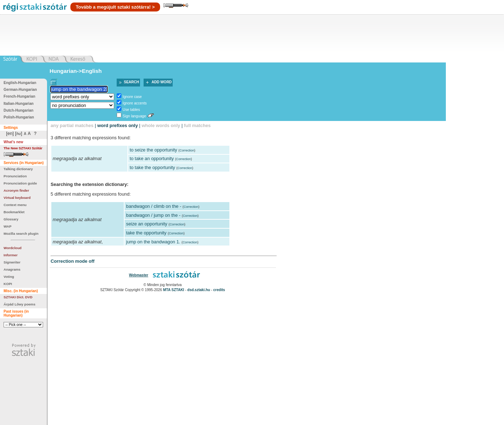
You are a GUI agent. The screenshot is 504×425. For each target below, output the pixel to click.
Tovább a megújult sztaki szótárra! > (115, 7)
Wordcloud (13, 248)
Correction (187, 150)
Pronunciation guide (20, 183)
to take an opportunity (152, 158)
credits (219, 290)
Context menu (15, 205)
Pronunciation (15, 176)
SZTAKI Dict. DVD (18, 297)
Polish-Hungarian (19, 117)
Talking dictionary (18, 169)
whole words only (161, 125)
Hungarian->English (76, 71)
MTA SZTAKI (174, 290)
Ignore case (132, 97)
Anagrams (12, 269)
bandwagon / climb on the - (154, 206)
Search (131, 82)
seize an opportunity (147, 224)
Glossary (11, 219)
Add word (162, 82)
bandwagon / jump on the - (153, 215)
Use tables (131, 110)
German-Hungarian (20, 90)
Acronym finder (16, 190)
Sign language (134, 116)
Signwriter (12, 262)
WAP (8, 226)
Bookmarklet (14, 212)
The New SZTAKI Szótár (23, 148)
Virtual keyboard (17, 198)
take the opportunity (146, 233)
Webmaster (139, 275)
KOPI (8, 284)
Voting (9, 277)
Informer (11, 255)
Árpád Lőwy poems (20, 304)
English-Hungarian (20, 83)
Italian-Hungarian (19, 104)
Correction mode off (73, 261)
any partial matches (72, 125)
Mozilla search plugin (21, 233)
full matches (197, 125)
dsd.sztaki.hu (199, 290)
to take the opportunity (152, 167)
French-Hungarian (19, 96)
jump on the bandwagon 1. (153, 242)
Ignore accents (135, 103)
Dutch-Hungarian (18, 110)
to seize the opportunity (153, 150)
